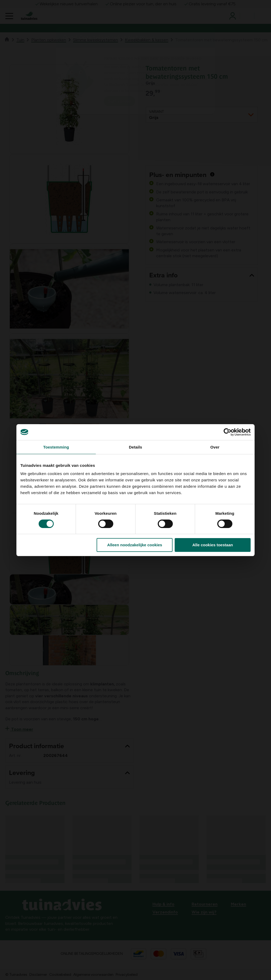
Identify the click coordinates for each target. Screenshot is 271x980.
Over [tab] (215, 447)
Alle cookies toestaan (213, 545)
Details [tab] (135, 447)
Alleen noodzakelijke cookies (135, 545)
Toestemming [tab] (56, 447)
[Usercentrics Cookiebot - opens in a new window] (227, 432)
